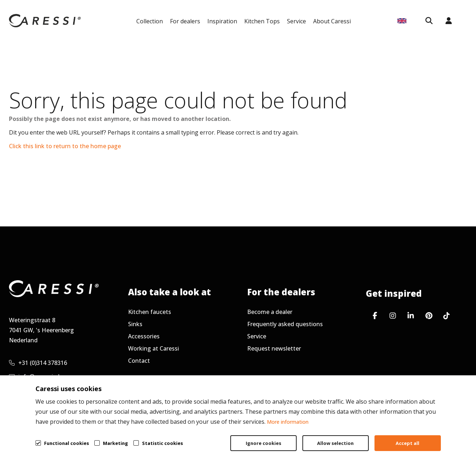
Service (296, 21)
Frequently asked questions (285, 324)
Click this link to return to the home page (65, 146)
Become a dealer (270, 312)
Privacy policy (378, 437)
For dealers (185, 21)
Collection (150, 21)
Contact (139, 361)
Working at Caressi (154, 348)
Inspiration (222, 21)
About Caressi (332, 21)
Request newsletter (274, 348)
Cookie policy (431, 437)
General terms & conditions (304, 437)
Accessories (144, 336)
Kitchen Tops (262, 21)
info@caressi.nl (34, 376)
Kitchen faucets (150, 312)
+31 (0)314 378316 (38, 363)
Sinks (135, 324)
